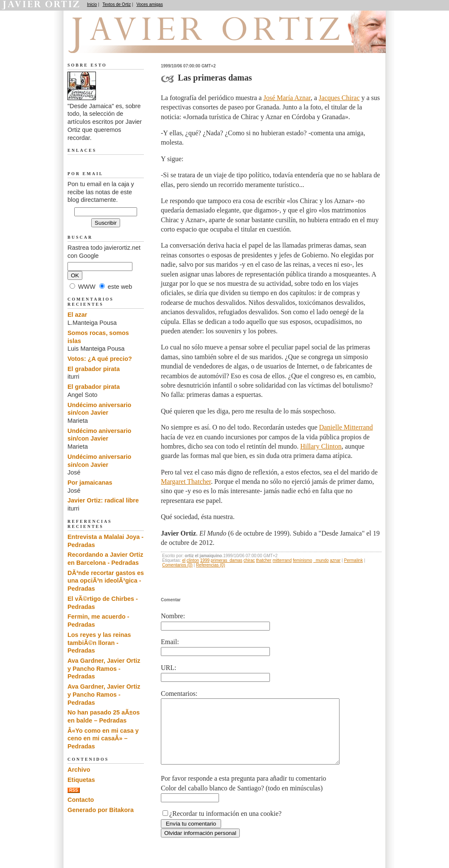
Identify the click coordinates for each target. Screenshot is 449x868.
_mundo (321, 560)
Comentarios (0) (177, 565)
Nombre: (173, 616)
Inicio (92, 4)
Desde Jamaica (113, 43)
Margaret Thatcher (186, 481)
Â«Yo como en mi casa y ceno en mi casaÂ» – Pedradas (103, 738)
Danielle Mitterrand (346, 427)
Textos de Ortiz (117, 4)
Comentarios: (179, 694)
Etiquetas (81, 780)
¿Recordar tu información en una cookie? (225, 826)
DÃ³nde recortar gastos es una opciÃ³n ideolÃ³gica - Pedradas (106, 581)
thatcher (264, 560)
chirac (249, 560)
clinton (193, 560)
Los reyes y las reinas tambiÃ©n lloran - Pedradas (99, 643)
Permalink (353, 560)
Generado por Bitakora (101, 810)
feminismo (303, 560)
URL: (168, 668)
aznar (335, 560)
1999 (205, 560)
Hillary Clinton (321, 446)
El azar (77, 315)
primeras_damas (227, 560)
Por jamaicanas (90, 483)
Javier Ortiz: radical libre (103, 500)
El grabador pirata (94, 369)
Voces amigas (149, 4)
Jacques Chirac (339, 98)
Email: (170, 642)
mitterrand (282, 560)
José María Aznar (287, 98)
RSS (74, 790)
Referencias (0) (210, 565)
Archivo (79, 770)
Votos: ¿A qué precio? (100, 359)
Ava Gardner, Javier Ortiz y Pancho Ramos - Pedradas (104, 668)
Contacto (81, 800)
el (184, 560)
